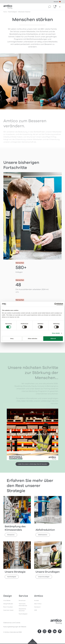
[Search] (50, 7)
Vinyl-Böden (7, 601)
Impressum (37, 607)
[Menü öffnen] (60, 7)
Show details (56, 333)
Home (5, 12)
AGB (35, 610)
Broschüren (22, 601)
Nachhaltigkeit (12, 577)
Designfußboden (8, 604)
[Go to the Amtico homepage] (8, 7)
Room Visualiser (8, 607)
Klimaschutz (11, 535)
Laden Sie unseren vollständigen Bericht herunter (32, 464)
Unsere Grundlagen (44, 577)
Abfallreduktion (43, 535)
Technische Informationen (23, 605)
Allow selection (33, 339)
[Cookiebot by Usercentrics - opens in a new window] (56, 304)
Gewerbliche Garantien (22, 610)
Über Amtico (38, 604)
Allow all (53, 339)
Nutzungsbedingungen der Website (15, 627)
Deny (12, 339)
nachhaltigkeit (13, 12)
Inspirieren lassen (8, 610)
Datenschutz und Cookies (12, 623)
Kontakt (36, 601)
